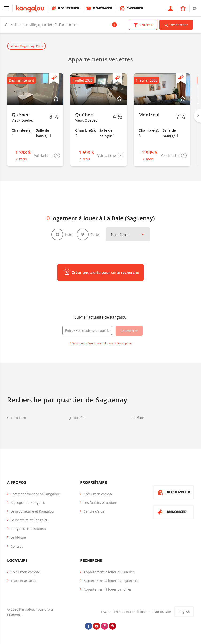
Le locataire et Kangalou (29, 520)
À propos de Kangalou (28, 503)
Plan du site (162, 612)
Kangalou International (29, 529)
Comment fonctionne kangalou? (35, 494)
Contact (17, 546)
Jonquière (78, 418)
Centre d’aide (94, 511)
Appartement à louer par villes (108, 589)
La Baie (138, 418)
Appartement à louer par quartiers (111, 581)
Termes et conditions (130, 612)
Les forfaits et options (101, 503)
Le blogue (18, 538)
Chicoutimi (17, 418)
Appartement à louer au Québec (109, 572)
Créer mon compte (98, 494)
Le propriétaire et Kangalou (32, 511)
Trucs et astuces (23, 581)
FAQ (104, 612)
